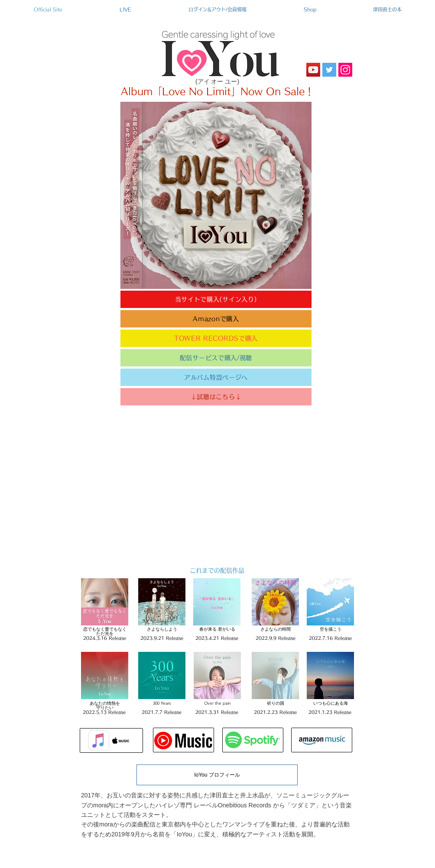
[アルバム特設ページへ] (216, 377)
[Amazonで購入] (216, 319)
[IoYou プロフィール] (217, 775)
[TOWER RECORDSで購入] (216, 338)
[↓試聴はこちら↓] (216, 397)
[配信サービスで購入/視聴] (216, 358)
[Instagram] (345, 70)
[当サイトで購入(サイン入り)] (216, 299)
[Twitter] (329, 70)
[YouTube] (313, 70)
